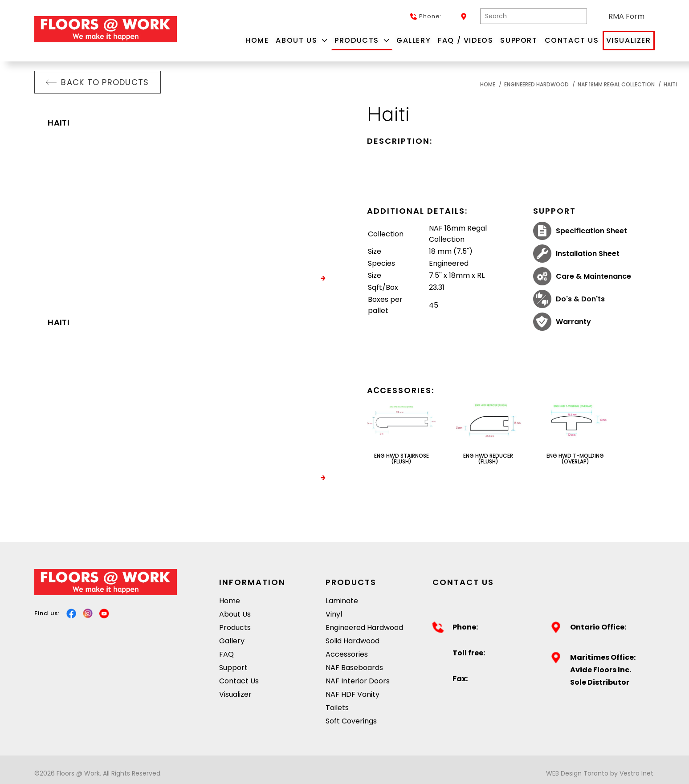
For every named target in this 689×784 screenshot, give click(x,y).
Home (257, 40)
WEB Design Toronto (577, 773)
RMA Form (626, 16)
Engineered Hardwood (536, 84)
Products (362, 40)
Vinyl (334, 614)
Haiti (670, 84)
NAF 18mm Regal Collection (616, 84)
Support (519, 40)
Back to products (97, 82)
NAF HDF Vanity (353, 694)
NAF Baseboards (354, 668)
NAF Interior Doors (358, 681)
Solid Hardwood (353, 641)
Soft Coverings (351, 721)
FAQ (226, 654)
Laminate (342, 601)
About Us (302, 40)
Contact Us (572, 40)
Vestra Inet (636, 773)
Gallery (414, 40)
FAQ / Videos (465, 40)
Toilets (337, 708)
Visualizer (629, 40)
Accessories (347, 654)
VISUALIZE (303, 278)
